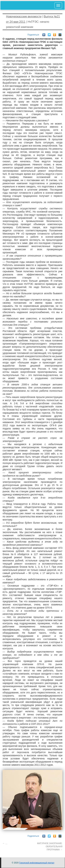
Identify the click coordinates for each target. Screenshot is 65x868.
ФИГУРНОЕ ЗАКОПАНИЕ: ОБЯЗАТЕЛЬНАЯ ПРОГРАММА (50, 847)
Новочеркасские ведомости (24, 17)
